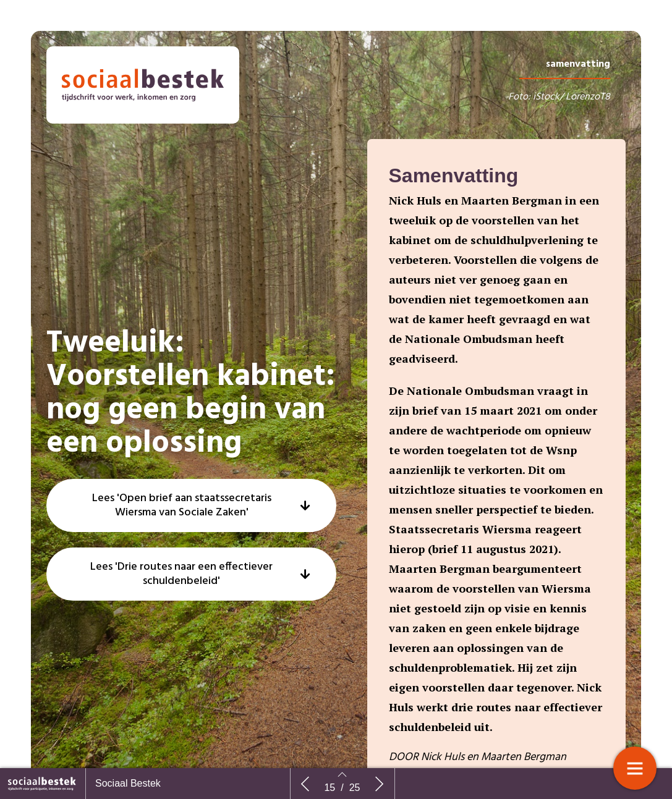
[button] (191, 536)
